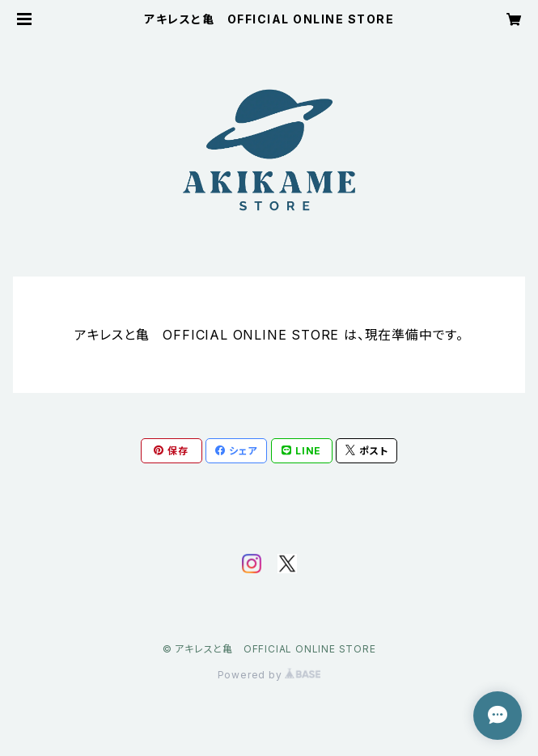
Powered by (269, 675)
